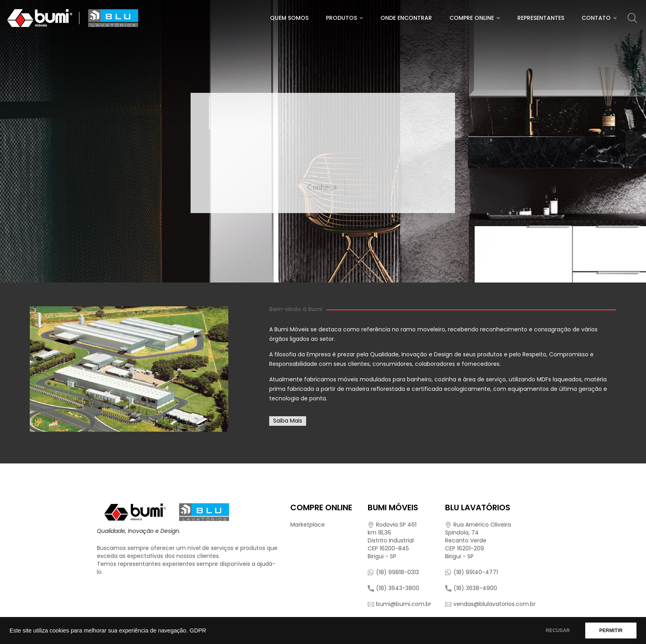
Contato (596, 18)
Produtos (341, 18)
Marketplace (308, 525)
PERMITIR (611, 631)
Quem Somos (289, 18)
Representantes (541, 18)
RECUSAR (558, 631)
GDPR (198, 631)
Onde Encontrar (406, 18)
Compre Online (472, 18)
